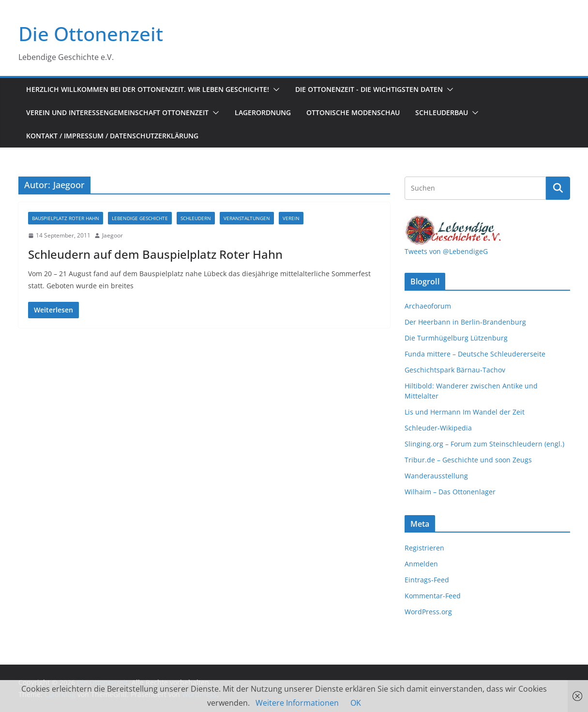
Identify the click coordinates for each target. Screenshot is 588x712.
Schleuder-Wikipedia (438, 428)
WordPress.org (428, 612)
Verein (291, 218)
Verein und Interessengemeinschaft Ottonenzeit (117, 112)
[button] (274, 89)
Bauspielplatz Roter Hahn (66, 218)
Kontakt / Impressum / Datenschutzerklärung (112, 136)
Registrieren (424, 548)
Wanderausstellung (436, 476)
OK (356, 703)
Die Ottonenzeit (91, 34)
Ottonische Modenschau (353, 112)
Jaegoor (113, 235)
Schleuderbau (442, 112)
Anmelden (421, 564)
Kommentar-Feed (433, 596)
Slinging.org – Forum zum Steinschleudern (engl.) (484, 444)
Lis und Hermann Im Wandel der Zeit (465, 412)
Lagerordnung (263, 112)
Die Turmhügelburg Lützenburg (456, 338)
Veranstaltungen (247, 218)
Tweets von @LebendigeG (446, 251)
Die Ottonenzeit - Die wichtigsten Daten (369, 89)
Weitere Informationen (297, 703)
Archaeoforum (428, 306)
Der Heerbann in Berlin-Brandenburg (465, 322)
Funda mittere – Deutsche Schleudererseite (475, 354)
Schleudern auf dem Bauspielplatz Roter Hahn (155, 254)
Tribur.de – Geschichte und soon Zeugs (468, 460)
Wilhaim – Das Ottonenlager (450, 492)
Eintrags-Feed (427, 580)
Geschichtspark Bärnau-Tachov (455, 370)
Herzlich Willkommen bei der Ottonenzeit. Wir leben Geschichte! (148, 89)
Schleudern (196, 218)
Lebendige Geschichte (140, 218)
